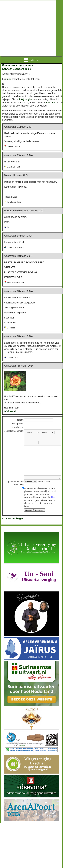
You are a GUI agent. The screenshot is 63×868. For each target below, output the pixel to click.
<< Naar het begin (12, 518)
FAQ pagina (26, 99)
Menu (31, 60)
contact (51, 103)
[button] (33, 433)
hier (9, 79)
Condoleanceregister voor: (18, 65)
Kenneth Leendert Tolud (17, 69)
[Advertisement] (28, 28)
